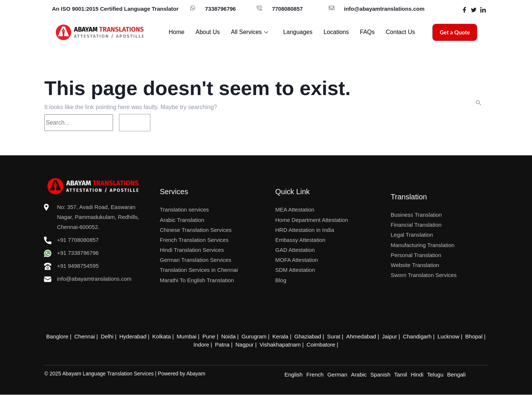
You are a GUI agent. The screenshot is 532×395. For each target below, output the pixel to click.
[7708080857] (260, 8)
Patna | (225, 345)
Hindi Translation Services (192, 250)
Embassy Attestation (300, 240)
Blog (281, 280)
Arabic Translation (182, 220)
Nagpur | (246, 345)
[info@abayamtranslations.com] (332, 8)
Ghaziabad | (307, 336)
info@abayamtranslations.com (384, 9)
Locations (336, 32)
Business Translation (416, 215)
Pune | (212, 336)
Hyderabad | (139, 336)
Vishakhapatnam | (281, 345)
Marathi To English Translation (197, 280)
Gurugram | (256, 336)
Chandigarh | (412, 336)
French (315, 375)
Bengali (456, 375)
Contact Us (400, 32)
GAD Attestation (295, 250)
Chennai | (93, 336)
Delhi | (115, 336)
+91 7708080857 (78, 240)
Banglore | (67, 336)
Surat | (332, 336)
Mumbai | (191, 336)
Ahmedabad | (358, 336)
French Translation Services (194, 240)
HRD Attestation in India (305, 230)
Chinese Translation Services (196, 230)
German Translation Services (196, 260)
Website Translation (415, 265)
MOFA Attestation (297, 260)
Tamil (401, 375)
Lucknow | (442, 336)
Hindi (417, 375)
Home (177, 32)
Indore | (205, 345)
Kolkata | (167, 336)
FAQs (367, 32)
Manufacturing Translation (423, 245)
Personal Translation (416, 255)
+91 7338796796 (71, 253)
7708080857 (287, 9)
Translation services (185, 210)
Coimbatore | (320, 345)
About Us (208, 32)
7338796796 (220, 9)
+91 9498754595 (78, 266)
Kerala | (281, 336)
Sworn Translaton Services (424, 275)
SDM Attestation (295, 270)
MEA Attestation (295, 210)
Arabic (359, 375)
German (337, 375)
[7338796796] (193, 8)
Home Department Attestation (312, 220)
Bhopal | (467, 336)
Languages (298, 32)
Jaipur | (386, 336)
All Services (250, 32)
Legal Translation (412, 235)
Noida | (231, 336)
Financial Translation (416, 225)
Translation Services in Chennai (199, 270)
